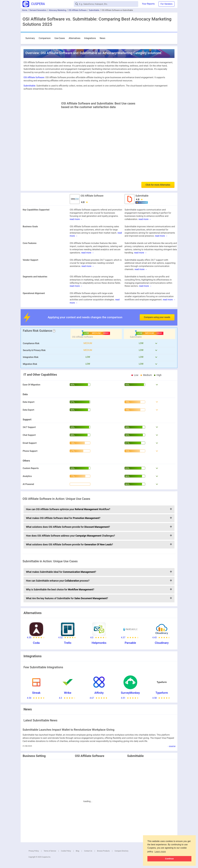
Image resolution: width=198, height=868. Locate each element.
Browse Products (103, 851)
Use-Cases (60, 38)
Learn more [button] (160, 852)
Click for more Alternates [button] (158, 185)
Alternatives (75, 38)
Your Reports (148, 4)
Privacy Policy (34, 851)
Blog (78, 851)
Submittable (94, 10)
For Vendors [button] (167, 4)
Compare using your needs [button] (157, 317)
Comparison (45, 38)
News (102, 38)
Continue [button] (169, 859)
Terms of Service (50, 851)
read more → (76, 219)
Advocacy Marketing (57, 10)
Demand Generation (38, 10)
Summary (30, 38)
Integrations (90, 38)
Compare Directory (121, 851)
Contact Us (88, 851)
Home (25, 10)
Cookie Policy (66, 851)
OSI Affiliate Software (78, 10)
